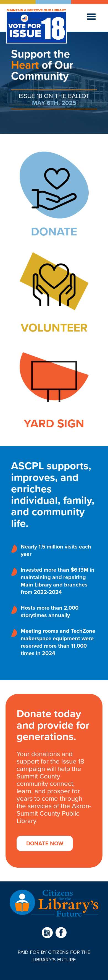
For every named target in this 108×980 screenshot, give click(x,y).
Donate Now (45, 843)
